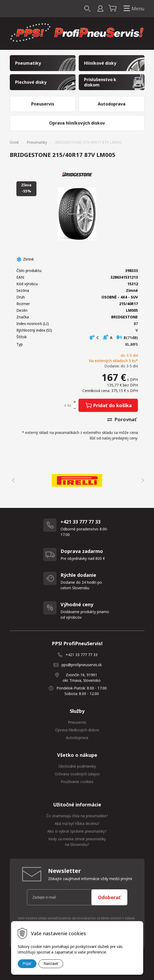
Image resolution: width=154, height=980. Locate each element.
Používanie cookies (77, 782)
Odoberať (109, 897)
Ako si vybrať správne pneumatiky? (77, 831)
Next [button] (142, 480)
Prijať (27, 964)
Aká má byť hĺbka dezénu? (77, 823)
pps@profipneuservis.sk (82, 665)
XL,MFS (131, 344)
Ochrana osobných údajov (77, 774)
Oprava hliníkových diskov (77, 730)
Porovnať (122, 419)
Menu (133, 9)
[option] (77, 480)
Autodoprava (77, 738)
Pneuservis (77, 722)
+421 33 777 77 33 (81, 655)
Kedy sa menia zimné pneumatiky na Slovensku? (77, 842)
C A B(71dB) (113, 338)
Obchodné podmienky (77, 766)
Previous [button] (12, 480)
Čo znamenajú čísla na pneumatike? (77, 816)
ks (69, 405)
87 (136, 324)
